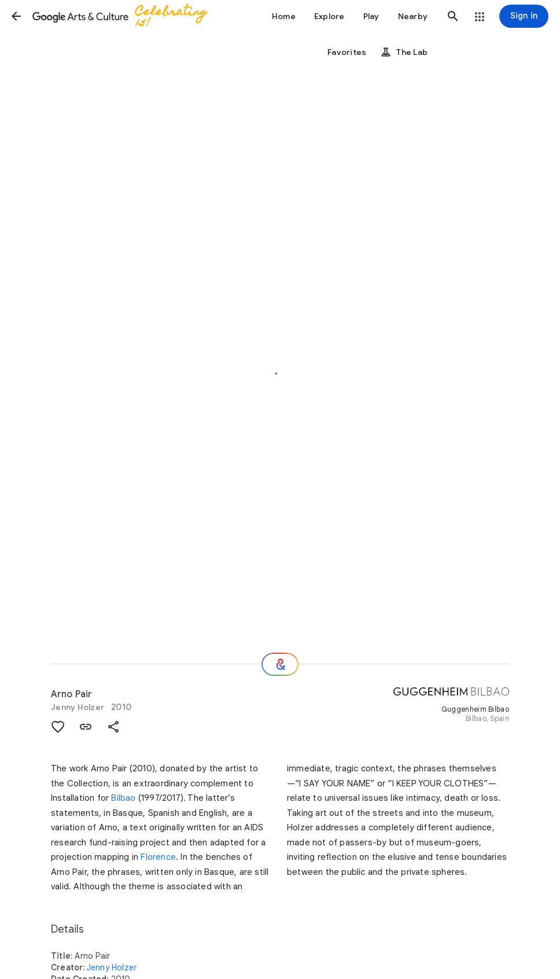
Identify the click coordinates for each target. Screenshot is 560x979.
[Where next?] (280, 664)
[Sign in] (524, 16)
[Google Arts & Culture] (125, 16)
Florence (158, 857)
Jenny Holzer (78, 707)
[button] (16, 16)
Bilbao (123, 798)
